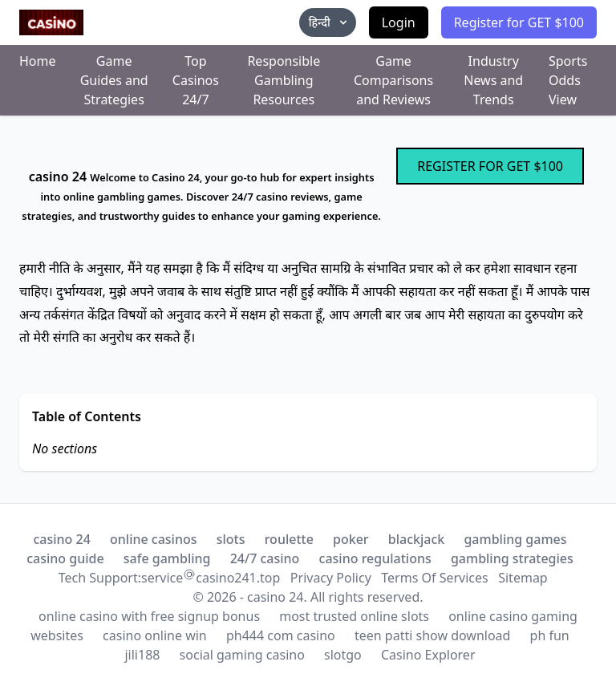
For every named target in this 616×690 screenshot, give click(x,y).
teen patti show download (432, 635)
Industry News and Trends (493, 80)
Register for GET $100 (519, 22)
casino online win (155, 635)
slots (231, 539)
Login (399, 22)
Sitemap (523, 578)
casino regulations (375, 558)
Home (38, 61)
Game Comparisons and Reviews (393, 80)
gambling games (515, 539)
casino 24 (61, 539)
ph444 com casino (281, 635)
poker (351, 539)
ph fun (550, 635)
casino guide (65, 558)
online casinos (154, 539)
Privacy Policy (331, 578)
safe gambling (167, 558)
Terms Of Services (434, 578)
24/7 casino (265, 558)
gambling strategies (512, 558)
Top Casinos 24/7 (196, 80)
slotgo (343, 655)
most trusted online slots (354, 616)
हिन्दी (329, 22)
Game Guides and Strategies (114, 80)
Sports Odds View (568, 80)
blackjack (416, 539)
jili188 (142, 655)
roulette (289, 539)
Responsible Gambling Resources (284, 80)
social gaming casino (242, 655)
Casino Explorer (428, 655)
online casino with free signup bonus (149, 616)
